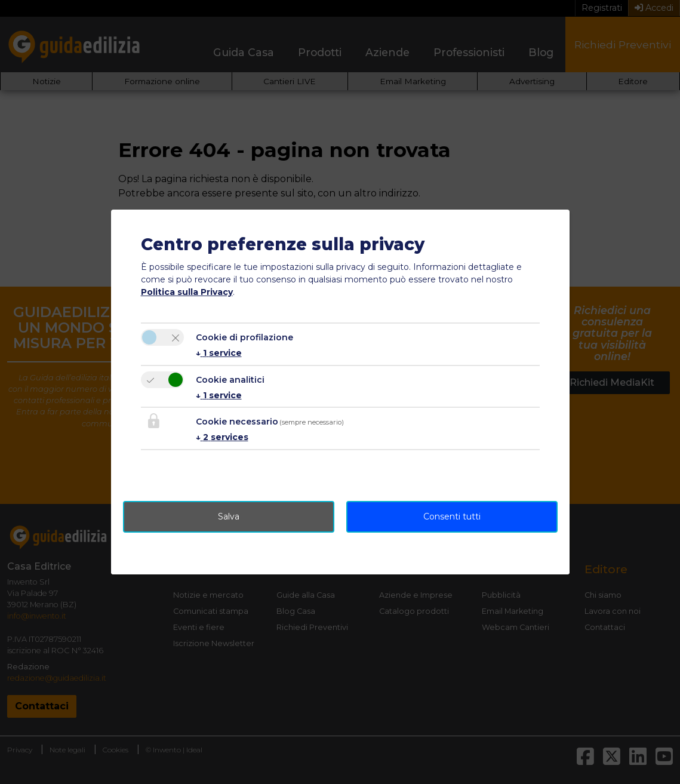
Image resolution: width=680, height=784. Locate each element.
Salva (229, 516)
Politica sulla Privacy (187, 292)
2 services (222, 437)
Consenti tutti (452, 516)
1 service (219, 353)
